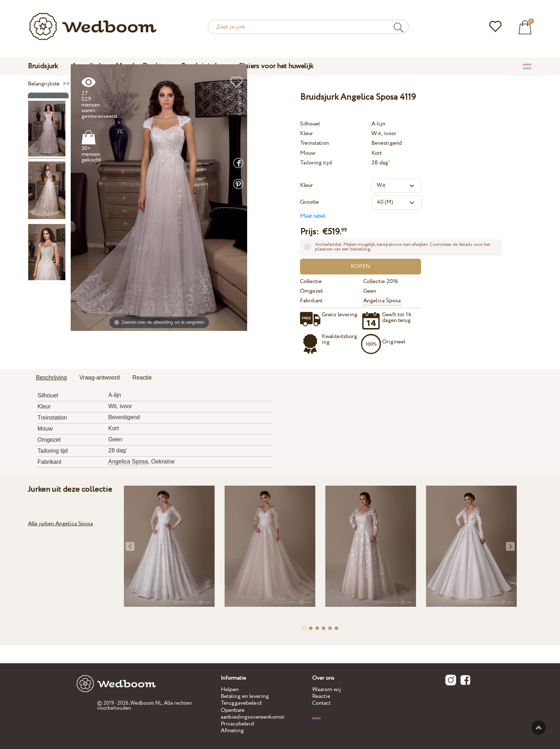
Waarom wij (327, 690)
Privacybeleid (237, 724)
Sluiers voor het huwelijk (276, 66)
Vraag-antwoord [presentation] (99, 378)
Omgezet (311, 291)
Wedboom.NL (146, 703)
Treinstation (314, 143)
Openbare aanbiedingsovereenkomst (252, 714)
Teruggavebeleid (241, 703)
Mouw (308, 153)
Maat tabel (313, 216)
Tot (539, 728)
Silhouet (310, 124)
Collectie (311, 281)
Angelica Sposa (382, 301)
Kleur (306, 133)
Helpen (230, 690)
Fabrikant (311, 301)
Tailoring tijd (316, 163)
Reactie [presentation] (142, 378)
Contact (321, 703)
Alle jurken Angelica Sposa (60, 524)
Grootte (309, 202)
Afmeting (232, 731)
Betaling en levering (245, 696)
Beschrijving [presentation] (51, 378)
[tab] (51, 378)
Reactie (321, 696)
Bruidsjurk (43, 66)
